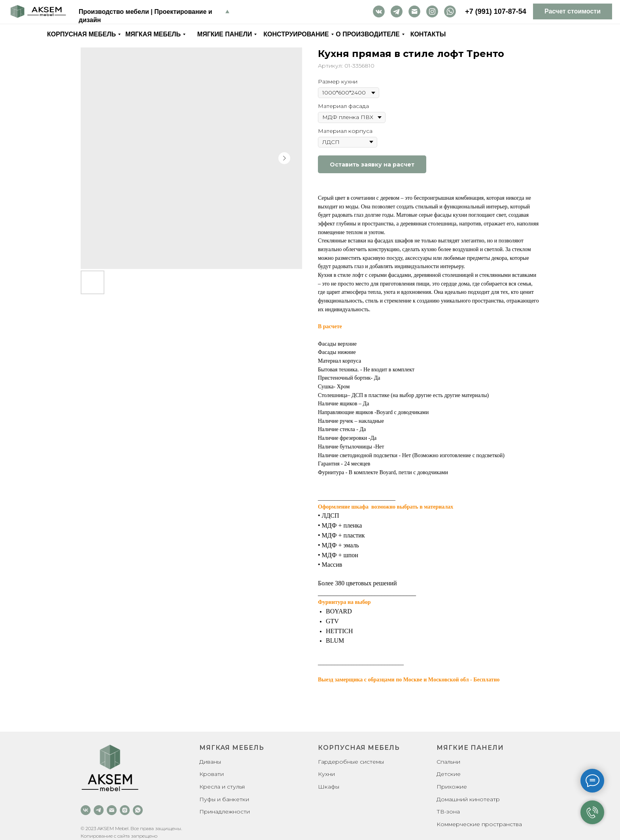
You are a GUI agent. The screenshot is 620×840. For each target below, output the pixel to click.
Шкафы (329, 787)
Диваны (210, 762)
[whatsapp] (138, 810)
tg (397, 11)
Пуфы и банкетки (224, 799)
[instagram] (125, 810)
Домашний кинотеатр (468, 799)
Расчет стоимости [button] (573, 11)
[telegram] (99, 810)
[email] (112, 810)
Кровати (212, 774)
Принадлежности (225, 812)
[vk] (86, 810)
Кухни (326, 774)
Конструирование (296, 34)
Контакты (428, 34)
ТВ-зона (448, 812)
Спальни (448, 762)
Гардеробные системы (351, 762)
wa (450, 11)
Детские (449, 774)
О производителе (368, 34)
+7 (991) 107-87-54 (496, 11)
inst (432, 11)
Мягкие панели (225, 34)
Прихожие (452, 787)
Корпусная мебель (81, 34)
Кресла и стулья (222, 787)
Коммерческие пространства (479, 824)
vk (379, 11)
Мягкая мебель (153, 34)
